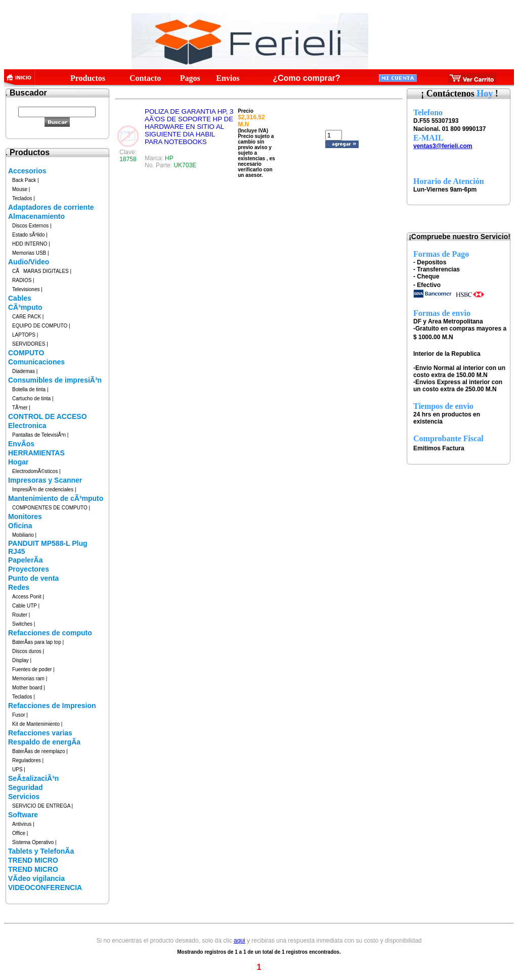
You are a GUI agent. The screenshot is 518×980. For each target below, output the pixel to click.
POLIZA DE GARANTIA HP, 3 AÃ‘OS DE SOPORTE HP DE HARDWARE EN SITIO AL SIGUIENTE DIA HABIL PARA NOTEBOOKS (189, 127)
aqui (240, 941)
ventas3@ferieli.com (443, 146)
